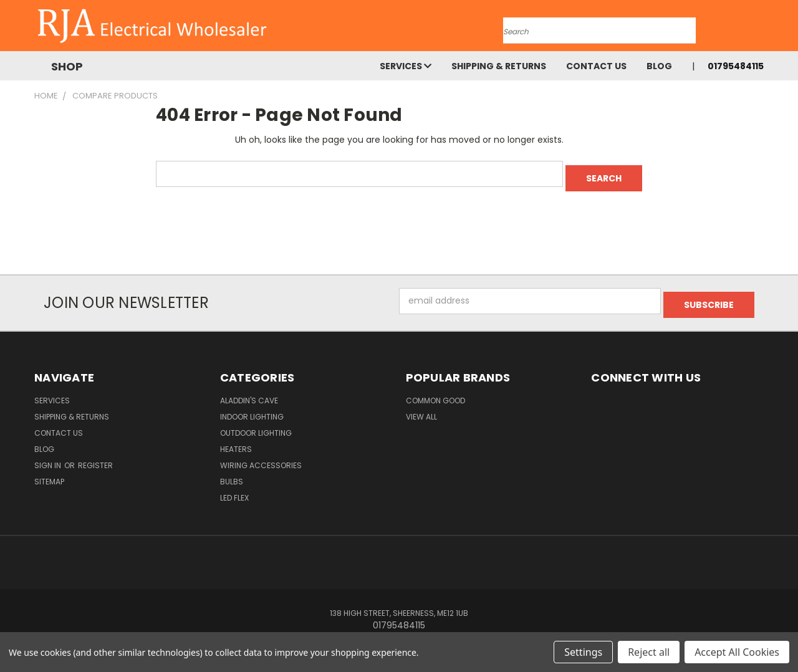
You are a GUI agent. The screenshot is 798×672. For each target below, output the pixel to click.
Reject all (649, 652)
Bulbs (232, 473)
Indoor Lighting (252, 409)
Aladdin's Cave (249, 392)
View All (421, 409)
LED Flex (234, 490)
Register (95, 457)
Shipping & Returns (499, 66)
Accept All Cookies (737, 652)
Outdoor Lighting (256, 425)
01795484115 (736, 66)
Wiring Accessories (261, 457)
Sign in (49, 457)
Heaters (236, 441)
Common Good (435, 392)
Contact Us (596, 66)
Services (406, 66)
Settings (583, 652)
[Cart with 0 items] (761, 29)
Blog (659, 66)
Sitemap (49, 473)
